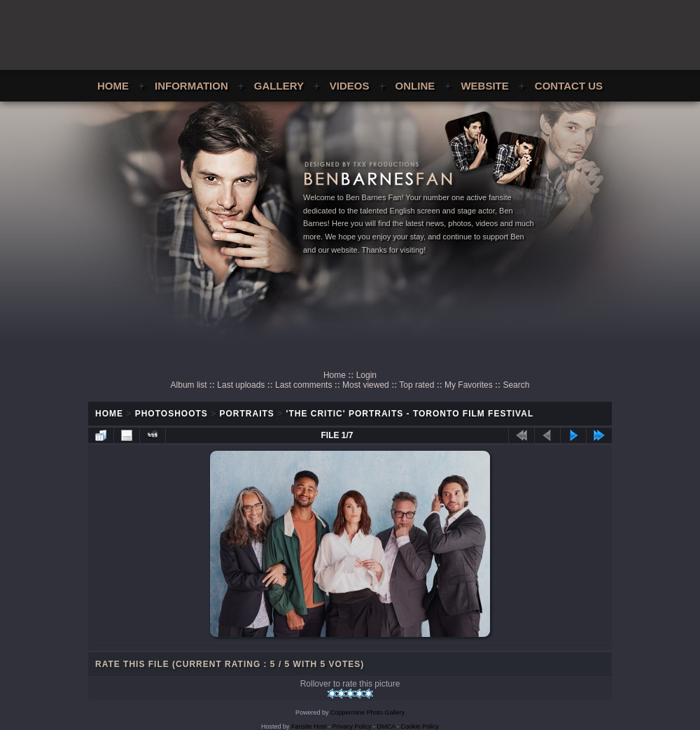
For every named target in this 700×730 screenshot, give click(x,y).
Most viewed (366, 385)
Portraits (247, 414)
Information (191, 86)
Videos (350, 86)
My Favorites (469, 385)
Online (415, 86)
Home (113, 86)
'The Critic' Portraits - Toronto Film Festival (410, 414)
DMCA (386, 727)
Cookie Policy (420, 727)
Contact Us (569, 86)
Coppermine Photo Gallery (367, 713)
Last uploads (241, 385)
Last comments (303, 385)
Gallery (279, 86)
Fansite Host (309, 727)
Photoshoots (171, 414)
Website (484, 86)
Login (366, 375)
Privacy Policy (352, 727)
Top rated (416, 385)
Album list (189, 385)
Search (516, 385)
